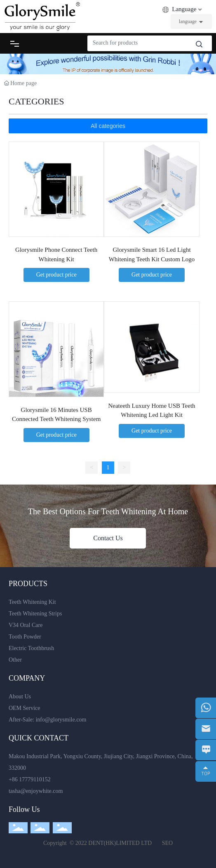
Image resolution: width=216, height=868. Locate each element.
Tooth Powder (25, 637)
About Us (20, 697)
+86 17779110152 (30, 779)
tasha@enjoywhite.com (36, 791)
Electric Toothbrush (31, 648)
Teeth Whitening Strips (35, 614)
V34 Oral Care (26, 625)
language (188, 21)
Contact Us (108, 538)
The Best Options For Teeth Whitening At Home (108, 511)
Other (15, 660)
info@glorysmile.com (61, 720)
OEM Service (25, 708)
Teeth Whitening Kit (32, 602)
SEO (167, 843)
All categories (108, 126)
